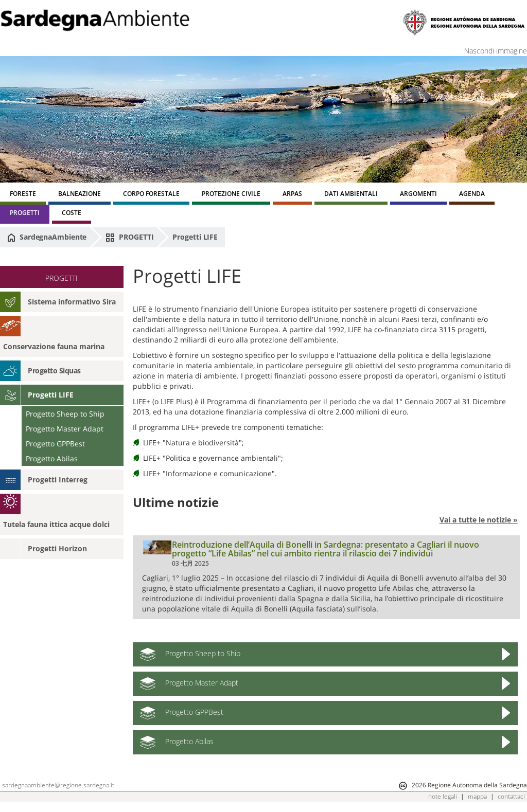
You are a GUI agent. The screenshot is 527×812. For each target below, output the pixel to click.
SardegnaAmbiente (47, 237)
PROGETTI (129, 237)
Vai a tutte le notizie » (479, 520)
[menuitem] (23, 195)
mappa (477, 796)
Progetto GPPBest (55, 444)
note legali (443, 796)
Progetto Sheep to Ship (65, 414)
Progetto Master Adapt (65, 429)
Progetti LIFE (195, 237)
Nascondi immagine (496, 51)
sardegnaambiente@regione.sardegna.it (58, 785)
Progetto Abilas (52, 458)
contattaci (511, 796)
